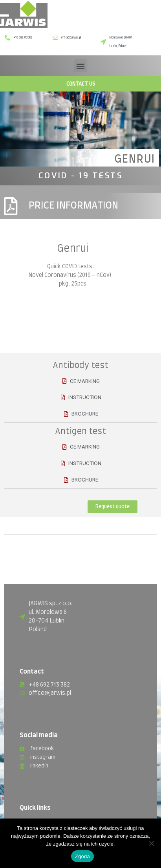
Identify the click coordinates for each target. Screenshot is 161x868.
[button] (81, 66)
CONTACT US (81, 84)
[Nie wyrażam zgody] (151, 843)
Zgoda (82, 856)
